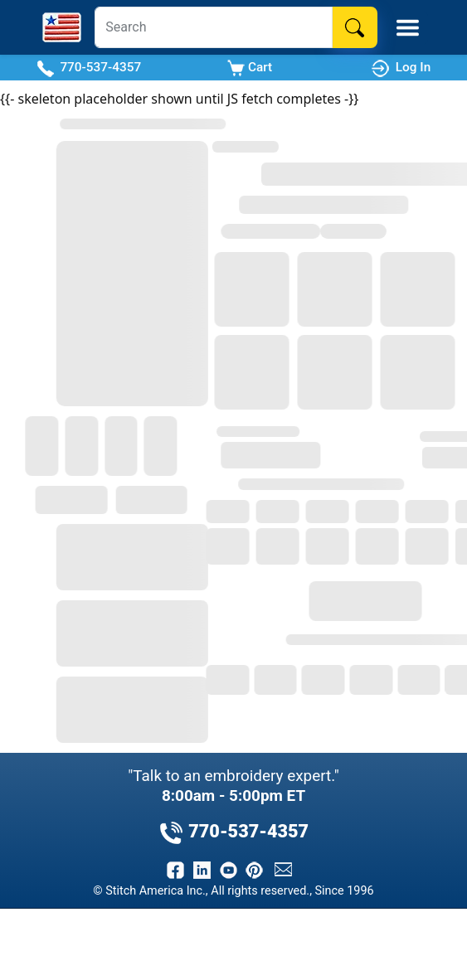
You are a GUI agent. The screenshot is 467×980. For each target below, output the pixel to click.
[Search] (213, 27)
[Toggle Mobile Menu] (408, 28)
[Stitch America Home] (62, 27)
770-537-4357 (89, 68)
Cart (250, 68)
